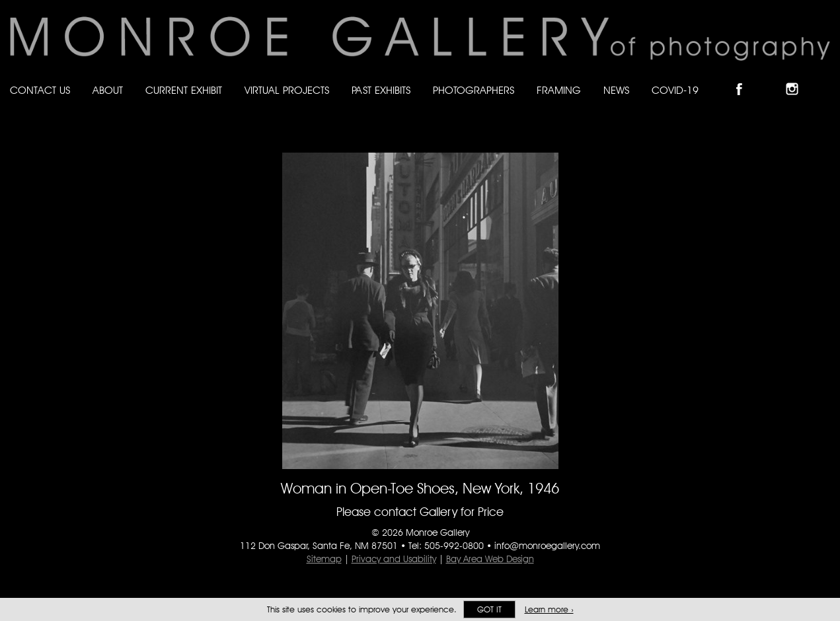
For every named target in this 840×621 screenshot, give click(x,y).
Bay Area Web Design (490, 559)
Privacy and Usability (394, 559)
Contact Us (40, 90)
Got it (489, 609)
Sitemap (324, 559)
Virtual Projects (287, 90)
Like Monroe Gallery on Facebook (745, 78)
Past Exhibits (381, 90)
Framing (559, 90)
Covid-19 (675, 90)
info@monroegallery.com (547, 546)
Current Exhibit (184, 90)
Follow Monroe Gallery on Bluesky (772, 78)
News (616, 90)
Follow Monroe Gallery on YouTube (824, 78)
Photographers (474, 90)
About (108, 90)
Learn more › (549, 609)
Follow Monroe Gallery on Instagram (798, 78)
